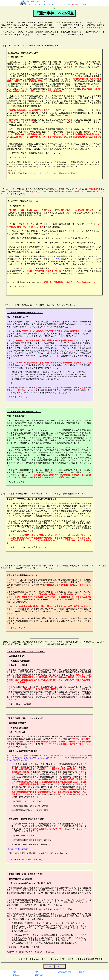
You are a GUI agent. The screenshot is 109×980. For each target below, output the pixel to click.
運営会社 (16, 975)
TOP (14, 972)
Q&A (36, 972)
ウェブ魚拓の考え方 (63, 972)
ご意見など (39, 975)
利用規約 (81, 972)
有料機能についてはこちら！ (38, 1)
